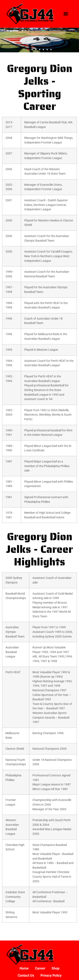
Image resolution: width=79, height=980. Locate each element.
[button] (28, 50)
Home (24, 968)
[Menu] (66, 14)
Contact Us (26, 975)
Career (40, 968)
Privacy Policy (51, 975)
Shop (56, 968)
